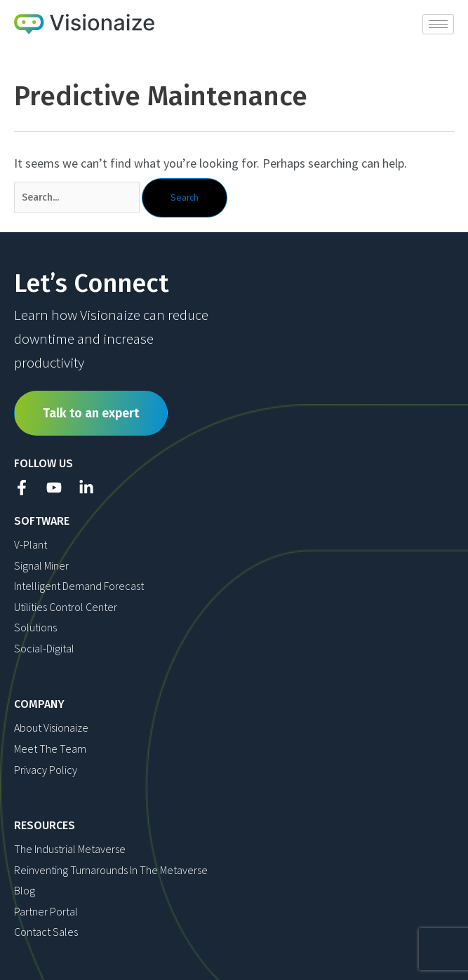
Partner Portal (46, 911)
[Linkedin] (86, 488)
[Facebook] (22, 488)
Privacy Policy (46, 770)
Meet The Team (50, 749)
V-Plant (31, 544)
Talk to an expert (91, 413)
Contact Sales (46, 932)
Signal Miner (41, 565)
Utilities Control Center (66, 607)
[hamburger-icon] (438, 24)
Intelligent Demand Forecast (79, 586)
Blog (25, 890)
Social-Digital (44, 648)
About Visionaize (51, 727)
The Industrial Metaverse (70, 849)
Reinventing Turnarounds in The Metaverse (111, 870)
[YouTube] (54, 488)
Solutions (35, 627)
